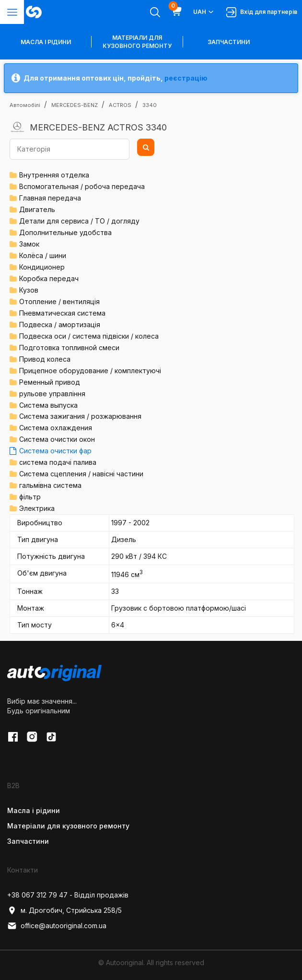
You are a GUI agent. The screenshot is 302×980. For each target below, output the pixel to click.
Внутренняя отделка (54, 175)
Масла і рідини (34, 810)
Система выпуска (48, 405)
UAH (204, 12)
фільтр (30, 497)
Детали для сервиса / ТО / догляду (79, 221)
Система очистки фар (55, 451)
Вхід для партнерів (262, 12)
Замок (29, 244)
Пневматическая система (62, 313)
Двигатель (37, 209)
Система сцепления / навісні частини (81, 474)
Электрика (37, 508)
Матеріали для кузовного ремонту (137, 42)
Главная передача (50, 198)
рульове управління (52, 394)
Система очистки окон (57, 439)
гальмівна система (50, 485)
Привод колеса (45, 359)
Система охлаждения (56, 428)
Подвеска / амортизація (60, 325)
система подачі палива (58, 462)
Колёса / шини (43, 255)
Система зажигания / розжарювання (80, 416)
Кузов (29, 290)
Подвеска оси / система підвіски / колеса (89, 336)
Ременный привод (50, 382)
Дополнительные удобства (65, 232)
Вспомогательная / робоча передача (82, 186)
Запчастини (229, 42)
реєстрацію (186, 78)
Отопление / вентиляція (59, 301)
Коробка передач (49, 278)
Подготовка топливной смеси (69, 348)
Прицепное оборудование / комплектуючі (90, 371)
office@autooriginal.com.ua (57, 926)
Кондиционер (42, 267)
